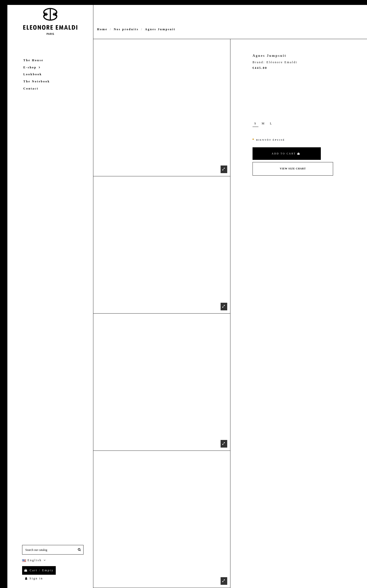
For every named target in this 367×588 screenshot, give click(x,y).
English (35, 560)
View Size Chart (293, 169)
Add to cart (286, 154)
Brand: (259, 62)
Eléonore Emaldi (282, 62)
